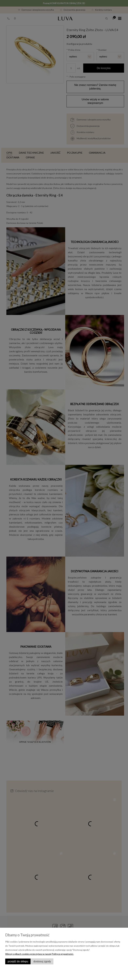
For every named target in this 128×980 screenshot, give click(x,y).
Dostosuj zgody (42, 961)
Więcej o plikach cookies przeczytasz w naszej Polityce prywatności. (39, 954)
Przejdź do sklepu (18, 961)
